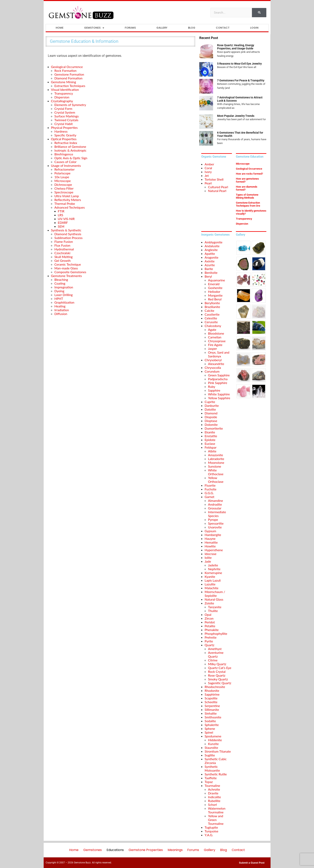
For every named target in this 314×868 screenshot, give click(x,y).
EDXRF (63, 222)
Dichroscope (63, 184)
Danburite (212, 405)
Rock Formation (66, 70)
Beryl (208, 276)
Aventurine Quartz (216, 654)
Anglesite (211, 250)
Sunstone (215, 466)
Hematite (211, 542)
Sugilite (210, 755)
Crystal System (65, 112)
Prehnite (211, 637)
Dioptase (211, 421)
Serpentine (212, 706)
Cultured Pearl (218, 187)
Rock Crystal (217, 671)
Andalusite (212, 246)
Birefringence (64, 154)
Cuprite (210, 402)
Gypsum (210, 531)
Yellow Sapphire (219, 398)
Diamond (211, 413)
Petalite (210, 626)
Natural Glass (214, 599)
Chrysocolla (213, 367)
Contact (223, 28)
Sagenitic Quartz (220, 683)
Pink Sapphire (218, 383)
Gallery (162, 28)
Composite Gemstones (70, 272)
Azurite (210, 265)
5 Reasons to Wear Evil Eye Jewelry (239, 64)
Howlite (210, 546)
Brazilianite (212, 307)
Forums (130, 28)
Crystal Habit (64, 124)
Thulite (213, 611)
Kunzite (213, 744)
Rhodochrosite (215, 687)
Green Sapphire (219, 375)
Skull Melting (64, 257)
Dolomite (211, 424)
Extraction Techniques (70, 86)
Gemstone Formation (69, 74)
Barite (209, 269)
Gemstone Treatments (66, 276)
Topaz (209, 782)
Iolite (208, 557)
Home (60, 28)
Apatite (210, 253)
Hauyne (210, 538)
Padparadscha (218, 379)
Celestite (211, 318)
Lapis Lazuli (213, 580)
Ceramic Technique (68, 264)
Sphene (210, 728)
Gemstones (94, 28)
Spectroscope (64, 192)
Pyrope (213, 519)
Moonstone (216, 462)
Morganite (215, 295)
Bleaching (61, 279)
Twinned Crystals (66, 120)
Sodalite (210, 721)
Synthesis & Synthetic (66, 230)
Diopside (211, 417)
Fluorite (210, 485)
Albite (212, 451)
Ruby (212, 386)
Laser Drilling (64, 295)
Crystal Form (63, 108)
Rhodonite (212, 690)
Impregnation (64, 287)
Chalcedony (213, 326)
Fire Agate (215, 345)
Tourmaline (212, 785)
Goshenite (215, 288)
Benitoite (211, 272)
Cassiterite (212, 314)
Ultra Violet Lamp (67, 196)
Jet (207, 175)
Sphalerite (212, 725)
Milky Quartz (217, 664)
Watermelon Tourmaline (217, 810)
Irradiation (62, 310)
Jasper (213, 348)
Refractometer (65, 169)
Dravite (213, 793)
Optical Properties (64, 139)
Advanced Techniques (70, 207)
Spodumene (213, 736)
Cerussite (211, 322)
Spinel (209, 732)
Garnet (209, 497)
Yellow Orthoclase (216, 480)
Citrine (213, 660)
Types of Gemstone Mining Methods (247, 196)
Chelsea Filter (64, 188)
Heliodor (214, 291)
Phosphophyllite (216, 633)
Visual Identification (65, 89)
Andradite (215, 504)
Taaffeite (211, 778)
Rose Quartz (217, 675)
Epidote (210, 440)
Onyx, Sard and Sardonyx (219, 354)
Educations (115, 850)
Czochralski (62, 253)
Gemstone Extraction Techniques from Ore (248, 204)
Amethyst (215, 649)
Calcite (209, 310)
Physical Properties (64, 127)
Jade (208, 561)
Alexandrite (216, 364)
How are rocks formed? (249, 174)
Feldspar (211, 447)
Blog (192, 28)
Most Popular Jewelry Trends (236, 116)
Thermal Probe (65, 203)
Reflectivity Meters (68, 200)
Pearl (208, 183)
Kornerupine (213, 573)
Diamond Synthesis (68, 234)
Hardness (61, 131)
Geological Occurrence (67, 67)
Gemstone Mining (64, 82)
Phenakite (212, 630)
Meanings (175, 850)
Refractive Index (66, 143)
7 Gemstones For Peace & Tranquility (241, 80)
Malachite (212, 588)
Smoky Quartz (218, 679)
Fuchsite (211, 489)
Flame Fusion (64, 241)
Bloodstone (216, 333)
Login (254, 28)
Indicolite (214, 797)
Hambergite (213, 535)
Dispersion (62, 97)
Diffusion (61, 314)
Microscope (63, 181)
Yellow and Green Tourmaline (216, 820)
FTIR (61, 211)
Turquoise (211, 831)
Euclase (210, 443)
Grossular (215, 508)
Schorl (212, 804)
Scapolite (211, 698)
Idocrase (211, 554)
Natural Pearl (217, 191)
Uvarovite (215, 527)
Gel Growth (63, 260)
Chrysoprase (217, 341)
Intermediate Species (217, 514)
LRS (61, 215)
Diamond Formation (68, 78)
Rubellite (214, 801)
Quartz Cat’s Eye (220, 668)
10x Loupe (62, 177)
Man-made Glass (66, 268)
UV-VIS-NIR (66, 219)
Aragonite (212, 257)
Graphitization (64, 302)
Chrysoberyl (213, 360)
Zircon (209, 618)
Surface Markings (67, 116)
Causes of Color (66, 162)
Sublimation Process (69, 238)
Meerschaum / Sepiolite (215, 594)
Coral (208, 168)
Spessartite (216, 523)
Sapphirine (212, 694)
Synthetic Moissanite (212, 768)
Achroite (214, 789)
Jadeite (213, 565)
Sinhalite (211, 713)
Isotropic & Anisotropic (70, 150)
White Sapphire (219, 394)
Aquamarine (217, 280)
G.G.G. (209, 493)
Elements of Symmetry (70, 105)
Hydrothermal (64, 249)
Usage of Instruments (66, 165)
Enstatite (211, 436)
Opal (208, 614)
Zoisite (209, 603)
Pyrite (209, 641)
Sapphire (214, 390)
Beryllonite (212, 303)
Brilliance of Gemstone (70, 146)
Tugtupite (211, 827)
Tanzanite (215, 607)
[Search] (259, 13)
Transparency (64, 93)
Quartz (209, 645)
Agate (212, 329)
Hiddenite (215, 740)
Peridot (210, 622)
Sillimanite (212, 709)
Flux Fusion (62, 245)
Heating (60, 306)
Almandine (216, 500)
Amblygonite (214, 242)
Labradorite (216, 459)
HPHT (59, 298)
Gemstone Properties (146, 850)
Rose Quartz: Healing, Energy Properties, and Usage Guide (236, 47)
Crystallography (62, 101)
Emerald (214, 284)
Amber (209, 164)
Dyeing (59, 291)
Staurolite (211, 747)
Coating (60, 283)
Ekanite (210, 432)
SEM (61, 226)
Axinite (210, 261)
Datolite (210, 409)
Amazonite (216, 455)
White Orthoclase (216, 472)
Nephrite (214, 569)
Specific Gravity (65, 135)
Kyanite (210, 576)
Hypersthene (214, 550)
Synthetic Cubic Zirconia (216, 761)
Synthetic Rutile (216, 774)
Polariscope (63, 173)
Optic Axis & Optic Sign (71, 158)
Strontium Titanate (218, 751)
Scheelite (211, 702)
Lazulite (210, 584)
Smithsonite (213, 717)
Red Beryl (215, 299)
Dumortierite (214, 428)
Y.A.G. (209, 835)
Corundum (212, 371)
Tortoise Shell (214, 179)
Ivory (208, 172)
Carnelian (215, 337)
